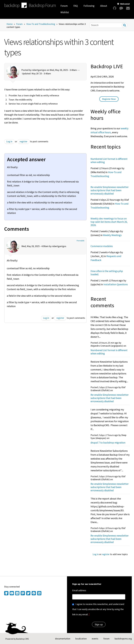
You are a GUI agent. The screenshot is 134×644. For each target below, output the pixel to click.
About (104, 6)
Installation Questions (116, 284)
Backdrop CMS (22, 639)
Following (89, 6)
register (23, 141)
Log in (9, 141)
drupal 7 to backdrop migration (108, 443)
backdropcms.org (123, 639)
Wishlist (65, 12)
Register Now (109, 99)
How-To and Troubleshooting (41, 24)
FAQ (76, 6)
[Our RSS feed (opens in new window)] (39, 593)
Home (10, 24)
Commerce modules (102, 246)
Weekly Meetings (112, 235)
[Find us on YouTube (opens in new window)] (12, 593)
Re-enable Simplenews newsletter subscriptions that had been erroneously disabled (110, 190)
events (95, 639)
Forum (64, 6)
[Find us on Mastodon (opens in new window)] (23, 593)
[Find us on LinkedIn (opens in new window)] (17, 593)
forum (106, 639)
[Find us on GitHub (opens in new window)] (7, 593)
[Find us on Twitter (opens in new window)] (28, 593)
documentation (63, 639)
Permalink (81, 241)
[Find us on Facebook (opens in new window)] (34, 593)
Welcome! (125, 4)
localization (81, 639)
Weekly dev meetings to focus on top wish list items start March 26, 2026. (109, 222)
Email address (79, 590)
